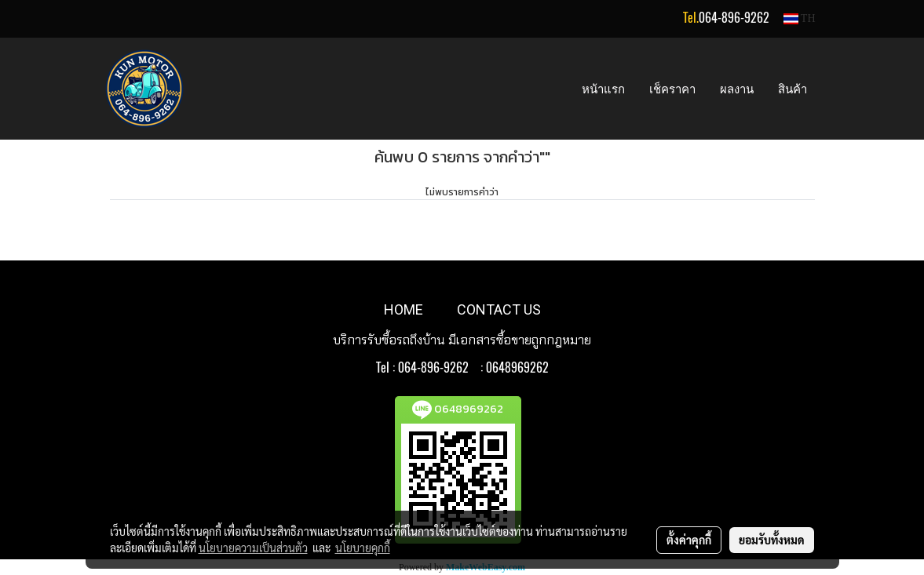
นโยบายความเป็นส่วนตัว (253, 548)
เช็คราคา (672, 89)
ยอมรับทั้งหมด (772, 540)
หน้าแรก (603, 89)
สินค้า (793, 89)
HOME (404, 309)
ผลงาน (737, 89)
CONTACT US (499, 309)
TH (800, 18)
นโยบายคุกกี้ (363, 548)
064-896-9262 (734, 18)
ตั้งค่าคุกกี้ (689, 540)
